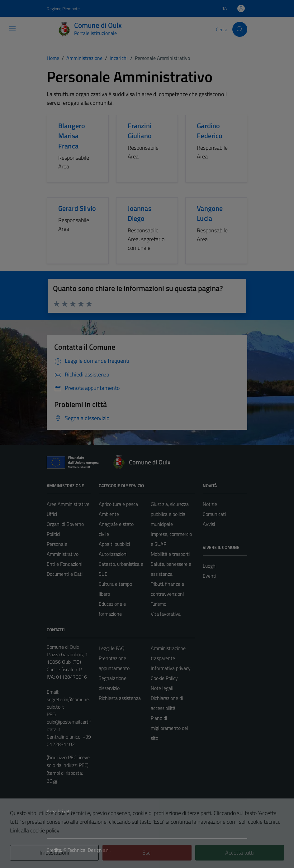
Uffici (52, 514)
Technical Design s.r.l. (89, 850)
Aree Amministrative (68, 504)
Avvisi (209, 524)
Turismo (159, 604)
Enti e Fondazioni (64, 564)
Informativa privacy (171, 668)
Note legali (162, 688)
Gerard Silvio (77, 208)
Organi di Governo (65, 524)
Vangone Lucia (210, 213)
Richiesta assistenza (120, 698)
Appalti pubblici (114, 544)
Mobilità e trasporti (170, 554)
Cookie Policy (164, 678)
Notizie (210, 504)
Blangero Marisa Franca (72, 136)
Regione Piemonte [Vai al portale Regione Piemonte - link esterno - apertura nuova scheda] (63, 9)
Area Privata (59, 811)
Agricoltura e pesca (118, 504)
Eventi (209, 576)
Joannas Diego (140, 213)
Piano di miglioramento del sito (169, 728)
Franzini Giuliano (140, 131)
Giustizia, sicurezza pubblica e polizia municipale (170, 514)
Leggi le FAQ (112, 648)
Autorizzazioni (113, 554)
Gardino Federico (210, 131)
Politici (53, 534)
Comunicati (214, 514)
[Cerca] (240, 29)
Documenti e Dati (65, 574)
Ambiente (109, 514)
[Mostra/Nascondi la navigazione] (12, 29)
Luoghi (210, 566)
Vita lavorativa (166, 614)
